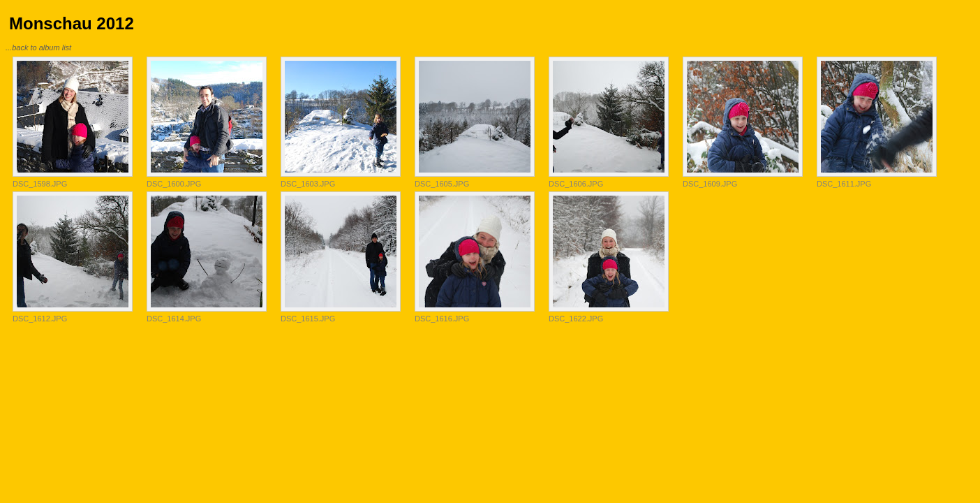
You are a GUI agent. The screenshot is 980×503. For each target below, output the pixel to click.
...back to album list (38, 48)
